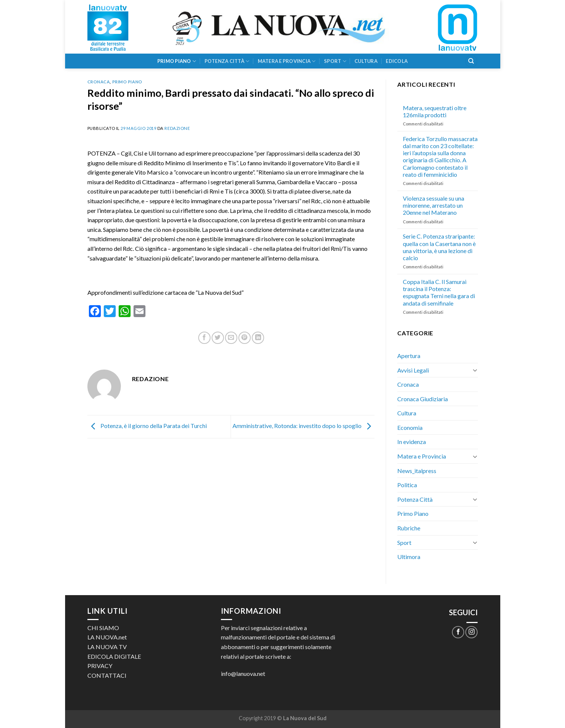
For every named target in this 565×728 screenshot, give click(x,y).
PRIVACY (100, 666)
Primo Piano (177, 61)
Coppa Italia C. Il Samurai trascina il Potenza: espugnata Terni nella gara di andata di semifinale (439, 292)
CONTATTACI (107, 675)
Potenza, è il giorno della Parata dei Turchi (147, 426)
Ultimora (409, 557)
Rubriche (409, 528)
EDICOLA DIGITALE (114, 656)
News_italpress (417, 471)
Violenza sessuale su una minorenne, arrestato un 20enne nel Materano (434, 205)
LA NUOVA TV (107, 647)
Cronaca (99, 82)
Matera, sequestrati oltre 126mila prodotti (435, 111)
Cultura (366, 61)
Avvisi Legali (413, 370)
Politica (407, 485)
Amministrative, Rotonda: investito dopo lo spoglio (304, 426)
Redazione (177, 128)
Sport (335, 61)
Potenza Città (227, 61)
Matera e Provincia (287, 61)
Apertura (409, 356)
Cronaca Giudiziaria (423, 399)
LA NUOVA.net (107, 637)
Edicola (397, 61)
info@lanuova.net (243, 673)
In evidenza (412, 442)
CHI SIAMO (103, 628)
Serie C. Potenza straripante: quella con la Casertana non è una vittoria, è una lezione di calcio (439, 247)
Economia (410, 427)
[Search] (471, 61)
